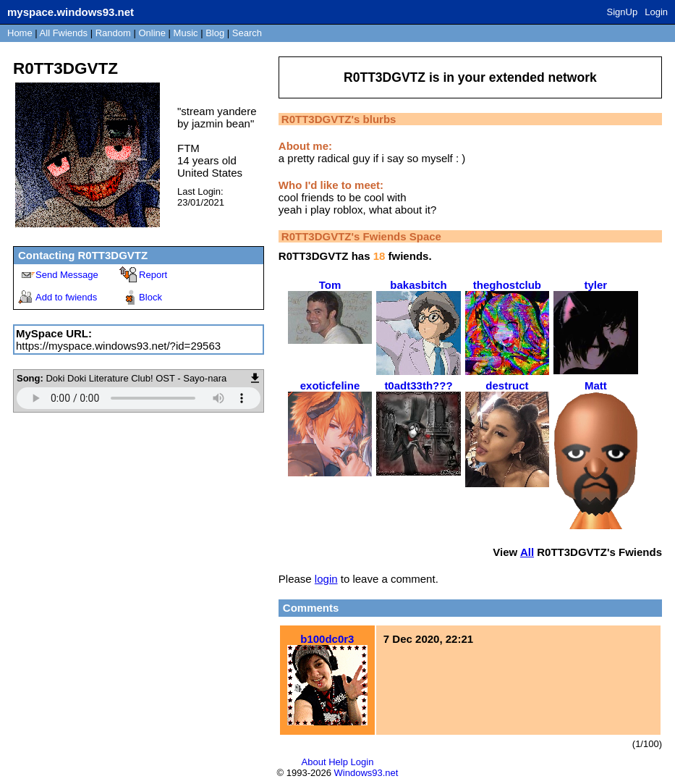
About (314, 762)
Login (656, 12)
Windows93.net (366, 773)
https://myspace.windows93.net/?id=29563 (118, 346)
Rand (113, 33)
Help (338, 762)
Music (186, 33)
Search (247, 33)
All (64, 33)
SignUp (623, 12)
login (326, 579)
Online (152, 33)
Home (20, 33)
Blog (215, 33)
